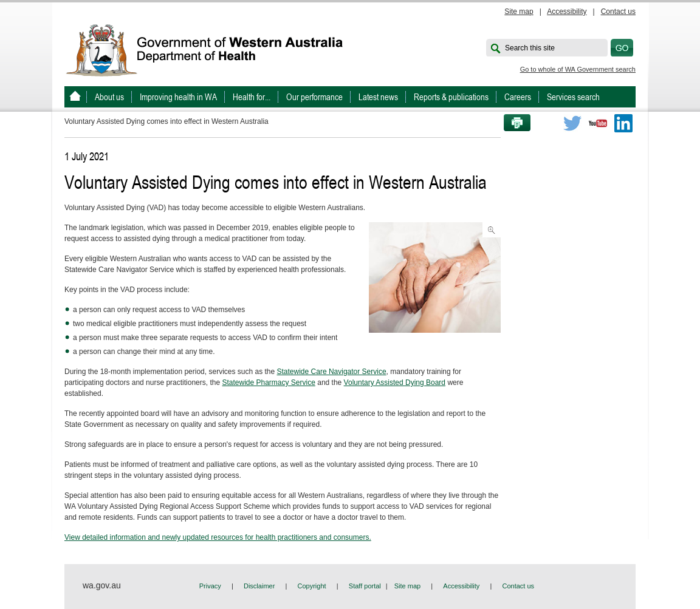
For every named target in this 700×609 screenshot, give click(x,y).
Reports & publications (451, 97)
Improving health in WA (178, 97)
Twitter (572, 123)
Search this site (530, 48)
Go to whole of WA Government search (578, 69)
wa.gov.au (102, 585)
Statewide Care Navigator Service (332, 372)
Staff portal (365, 586)
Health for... (252, 97)
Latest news (378, 97)
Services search (573, 97)
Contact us (618, 12)
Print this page (513, 123)
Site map (519, 12)
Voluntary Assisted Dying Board (395, 383)
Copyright (312, 586)
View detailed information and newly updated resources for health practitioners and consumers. (218, 537)
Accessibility (567, 12)
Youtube (598, 123)
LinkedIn (623, 123)
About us (109, 97)
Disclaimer (259, 586)
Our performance (314, 97)
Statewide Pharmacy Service (268, 383)
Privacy (210, 586)
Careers (518, 97)
